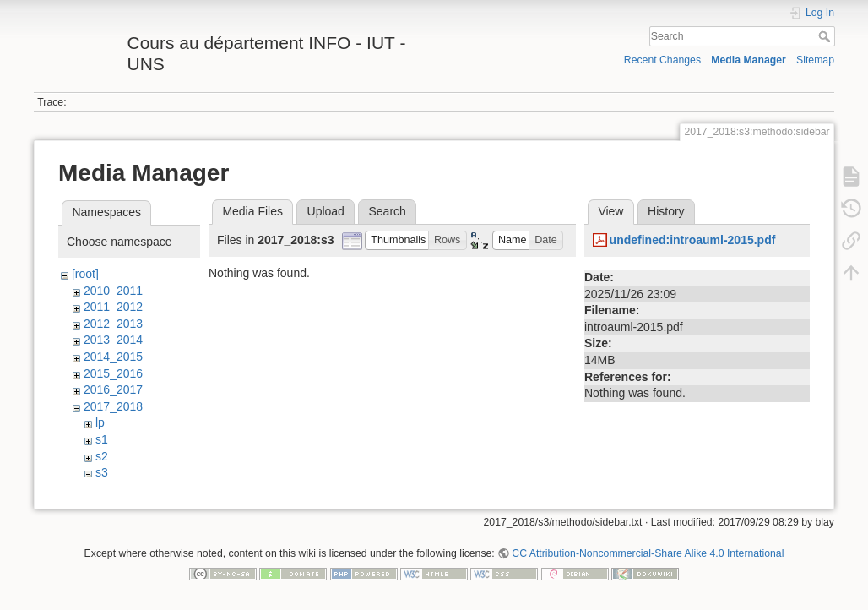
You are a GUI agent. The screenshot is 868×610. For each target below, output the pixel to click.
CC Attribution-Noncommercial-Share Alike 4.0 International (648, 547)
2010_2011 (113, 291)
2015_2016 (113, 373)
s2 (102, 456)
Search (826, 36)
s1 (102, 439)
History (666, 211)
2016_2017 (113, 389)
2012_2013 (113, 324)
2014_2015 (113, 357)
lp (100, 422)
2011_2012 (113, 307)
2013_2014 (113, 340)
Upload (326, 211)
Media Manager (749, 60)
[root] (85, 274)
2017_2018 (113, 406)
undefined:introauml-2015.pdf (693, 240)
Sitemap (815, 60)
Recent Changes (662, 60)
